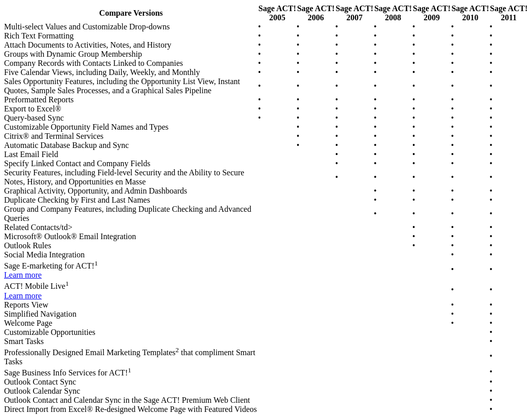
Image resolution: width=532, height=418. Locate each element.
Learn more (23, 275)
